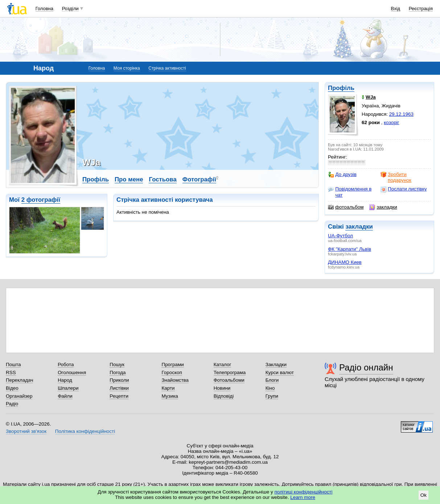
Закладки (276, 364)
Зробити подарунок (396, 177)
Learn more (303, 497)
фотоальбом (346, 207)
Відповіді (224, 396)
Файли (65, 396)
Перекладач (19, 380)
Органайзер (19, 396)
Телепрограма (230, 372)
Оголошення (72, 372)
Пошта (13, 364)
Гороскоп (172, 372)
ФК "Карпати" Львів (349, 249)
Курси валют (280, 372)
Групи (272, 396)
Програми (172, 364)
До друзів (342, 175)
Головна (44, 9)
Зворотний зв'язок (26, 431)
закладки (383, 207)
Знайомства (175, 380)
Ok (423, 495)
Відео (12, 388)
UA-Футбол (340, 236)
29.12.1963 (401, 114)
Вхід (396, 9)
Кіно (270, 388)
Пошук (117, 364)
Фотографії (199, 179)
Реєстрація (421, 9)
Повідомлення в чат (350, 192)
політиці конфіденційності (304, 492)
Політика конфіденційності (85, 431)
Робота (66, 364)
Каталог (223, 364)
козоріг (391, 122)
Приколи (119, 380)
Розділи (70, 9)
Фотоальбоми (229, 380)
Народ (65, 380)
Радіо (12, 404)
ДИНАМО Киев (345, 262)
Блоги (272, 380)
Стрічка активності (167, 68)
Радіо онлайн (366, 367)
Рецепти (119, 396)
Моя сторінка (127, 68)
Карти (168, 388)
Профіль (341, 88)
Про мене (129, 179)
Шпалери (68, 388)
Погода (118, 372)
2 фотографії (41, 200)
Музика (170, 396)
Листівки (119, 388)
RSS (11, 372)
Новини (222, 388)
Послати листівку (404, 189)
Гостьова (163, 179)
